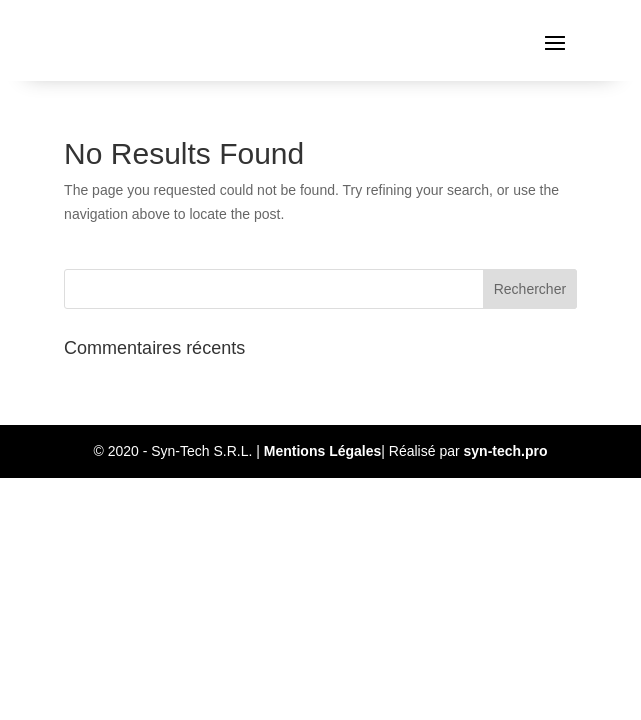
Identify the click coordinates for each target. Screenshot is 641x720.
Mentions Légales (322, 451)
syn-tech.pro (506, 451)
